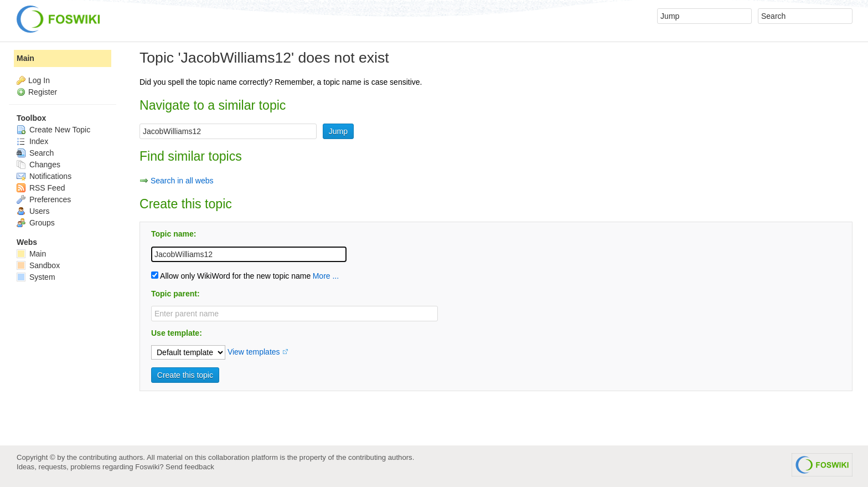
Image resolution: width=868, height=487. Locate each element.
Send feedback (190, 467)
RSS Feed (41, 188)
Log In (39, 80)
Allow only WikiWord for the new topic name (231, 276)
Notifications (44, 176)
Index (32, 141)
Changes (38, 165)
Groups (36, 223)
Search (35, 153)
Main (25, 58)
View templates (254, 352)
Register (43, 92)
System (36, 277)
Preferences (44, 199)
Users (33, 211)
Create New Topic (53, 130)
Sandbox (38, 265)
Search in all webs (182, 181)
